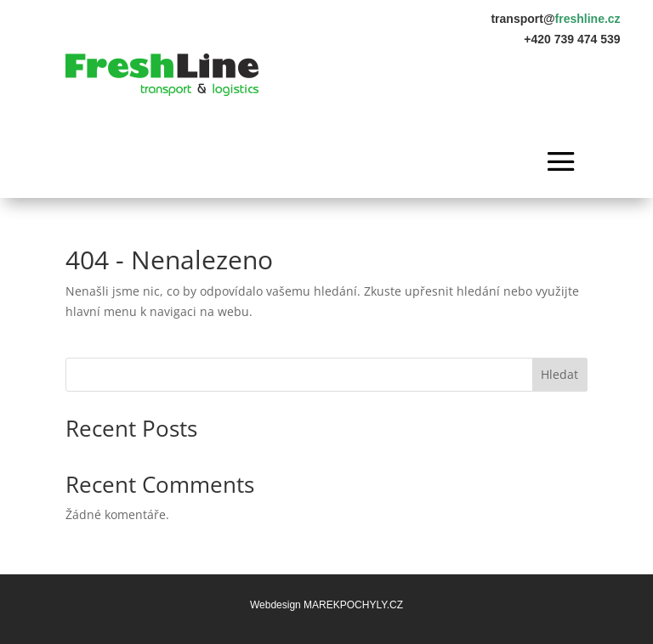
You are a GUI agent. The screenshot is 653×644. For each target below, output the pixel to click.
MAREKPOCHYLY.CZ (353, 605)
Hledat (559, 374)
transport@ (555, 19)
